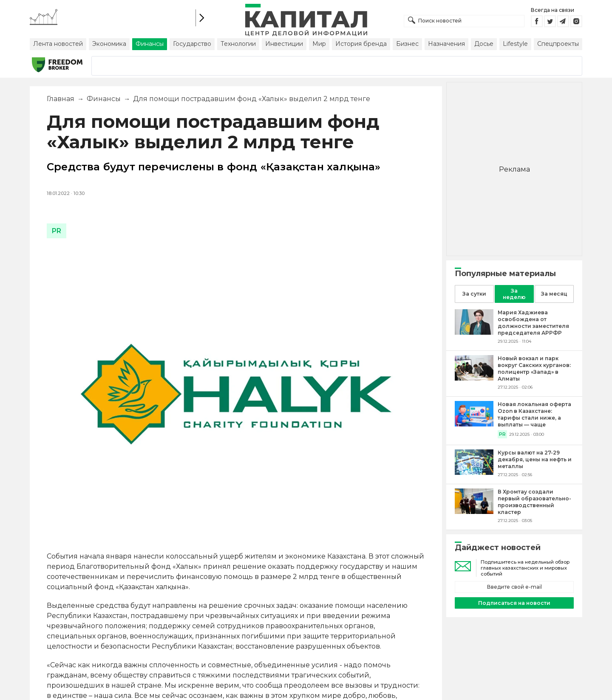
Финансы (150, 44)
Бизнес (407, 44)
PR (502, 434)
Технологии (238, 44)
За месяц (554, 294)
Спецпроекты (558, 44)
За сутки (474, 294)
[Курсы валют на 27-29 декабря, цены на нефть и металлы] (474, 473)
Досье (484, 44)
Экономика (109, 44)
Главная (61, 99)
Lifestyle (515, 44)
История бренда (361, 44)
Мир (319, 44)
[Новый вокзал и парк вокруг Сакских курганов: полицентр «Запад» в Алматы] (474, 378)
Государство (192, 44)
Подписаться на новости (514, 603)
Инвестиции (284, 44)
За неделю (514, 294)
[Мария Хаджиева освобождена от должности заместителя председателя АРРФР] (474, 332)
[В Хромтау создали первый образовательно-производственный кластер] (474, 512)
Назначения (446, 44)
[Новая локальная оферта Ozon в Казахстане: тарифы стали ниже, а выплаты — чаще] (474, 424)
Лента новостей (58, 44)
